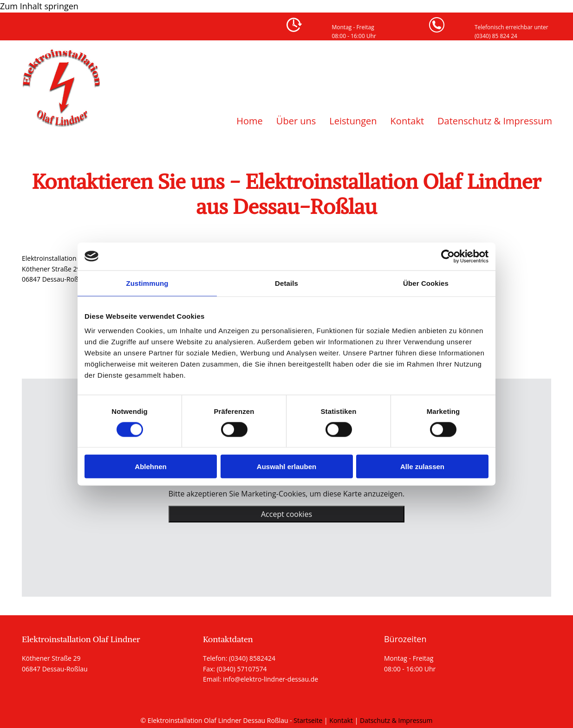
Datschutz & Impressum (396, 720)
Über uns (296, 121)
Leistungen (353, 121)
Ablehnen (150, 467)
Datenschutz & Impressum (495, 121)
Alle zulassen (422, 467)
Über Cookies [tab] (426, 283)
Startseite (308, 720)
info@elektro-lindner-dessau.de (270, 679)
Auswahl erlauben (286, 467)
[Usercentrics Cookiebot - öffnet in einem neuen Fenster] (448, 256)
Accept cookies (286, 514)
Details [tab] (286, 283)
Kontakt (407, 121)
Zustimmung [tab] (147, 283)
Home (250, 121)
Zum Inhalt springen (39, 6)
